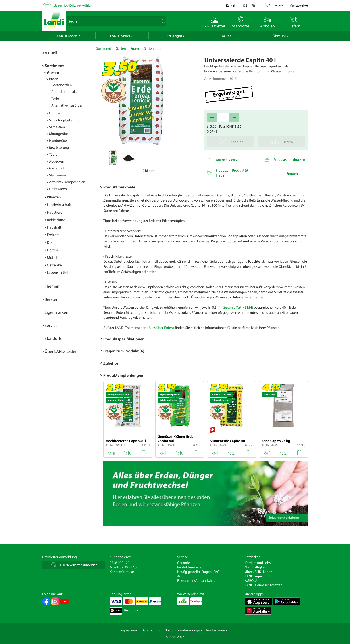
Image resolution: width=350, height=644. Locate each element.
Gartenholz (57, 168)
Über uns (279, 36)
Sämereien (57, 127)
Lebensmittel (58, 272)
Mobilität (54, 257)
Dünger (55, 113)
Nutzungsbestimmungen (183, 630)
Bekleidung (56, 220)
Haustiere (55, 212)
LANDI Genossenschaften (264, 585)
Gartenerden (61, 85)
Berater (51, 299)
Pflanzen (54, 197)
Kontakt (231, 5)
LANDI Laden (67, 36)
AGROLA (228, 36)
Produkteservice (189, 567)
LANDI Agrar (254, 576)
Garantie (184, 563)
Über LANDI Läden (259, 572)
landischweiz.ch (218, 630)
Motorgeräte (58, 134)
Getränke (54, 265)
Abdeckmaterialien (65, 92)
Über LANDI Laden (61, 351)
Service (51, 325)
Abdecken (57, 161)
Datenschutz (151, 630)
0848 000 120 (120, 563)
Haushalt (54, 227)
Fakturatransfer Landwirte (196, 581)
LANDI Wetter (120, 36)
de (245, 5)
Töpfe (53, 155)
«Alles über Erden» (161, 328)
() (299, 5)
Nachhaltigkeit (256, 567)
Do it (51, 242)
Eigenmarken (56, 312)
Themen (52, 286)
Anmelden (276, 5)
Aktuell (51, 53)
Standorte (54, 338)
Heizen (52, 250)
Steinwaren (57, 175)
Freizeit (53, 235)
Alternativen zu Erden (67, 105)
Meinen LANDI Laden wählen (73, 5)
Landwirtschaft (59, 205)
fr (253, 5)
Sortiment (54, 66)
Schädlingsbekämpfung (67, 120)
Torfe (55, 99)
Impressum (129, 630)
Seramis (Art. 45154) (238, 308)
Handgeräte (58, 141)
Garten (53, 73)
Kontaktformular (122, 572)
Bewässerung (59, 148)
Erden (54, 79)
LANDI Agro (173, 36)
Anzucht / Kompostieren (67, 182)
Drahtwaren (58, 189)
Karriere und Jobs (258, 563)
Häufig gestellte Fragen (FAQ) (199, 572)
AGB (180, 576)
